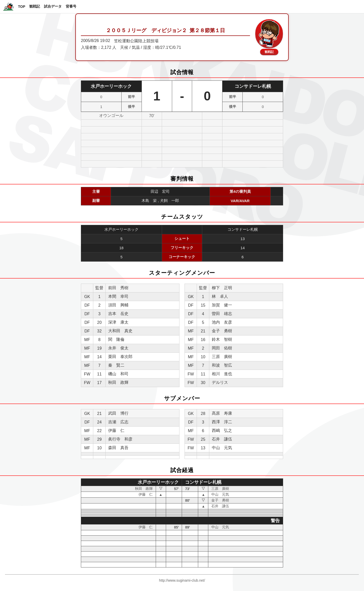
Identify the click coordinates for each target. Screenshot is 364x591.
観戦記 (35, 6)
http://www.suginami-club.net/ (182, 580)
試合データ (53, 6)
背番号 (71, 6)
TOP (22, 7)
